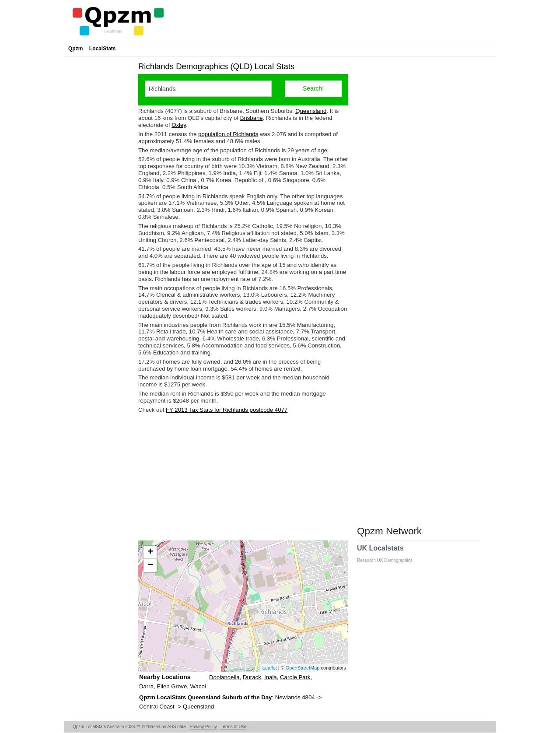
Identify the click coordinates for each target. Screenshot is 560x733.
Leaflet (270, 668)
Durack (252, 677)
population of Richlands (228, 134)
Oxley (179, 125)
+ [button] (150, 552)
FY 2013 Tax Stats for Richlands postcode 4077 (227, 410)
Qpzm (75, 49)
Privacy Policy (203, 727)
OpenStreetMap (303, 668)
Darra (146, 686)
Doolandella (224, 677)
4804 (308, 697)
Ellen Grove (172, 686)
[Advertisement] (243, 477)
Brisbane (252, 118)
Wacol (198, 686)
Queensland (311, 111)
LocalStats (103, 49)
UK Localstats (389, 554)
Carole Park (295, 677)
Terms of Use (233, 727)
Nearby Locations (165, 677)
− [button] (150, 565)
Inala (271, 677)
